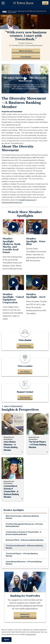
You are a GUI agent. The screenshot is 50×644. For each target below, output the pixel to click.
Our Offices (25, 372)
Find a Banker (26, 57)
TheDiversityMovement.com (12, 202)
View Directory (25, 346)
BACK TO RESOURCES (12, 406)
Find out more (31, 634)
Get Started (25, 398)
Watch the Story (26, 51)
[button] (3, 3)
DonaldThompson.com (27, 200)
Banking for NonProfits (25, 616)
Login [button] (45, 3)
